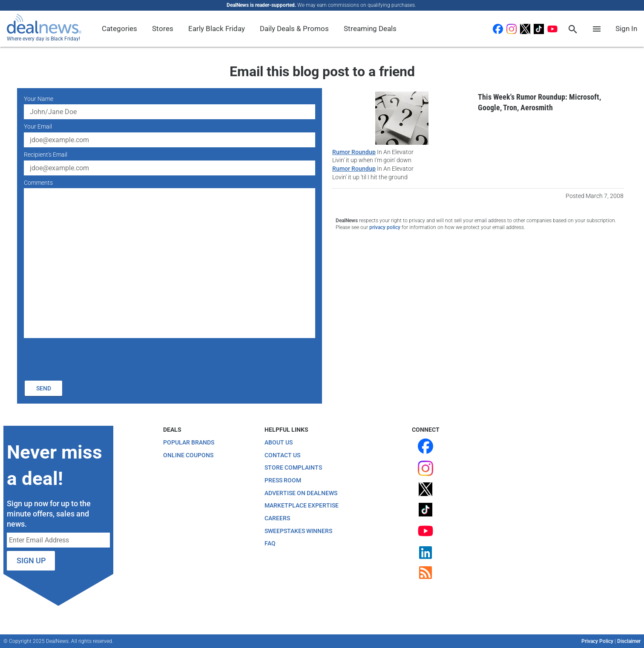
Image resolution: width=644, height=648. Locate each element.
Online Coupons (188, 455)
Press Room (283, 480)
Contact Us (282, 455)
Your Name (39, 99)
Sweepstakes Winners (298, 531)
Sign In (626, 29)
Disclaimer (629, 641)
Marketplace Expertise (302, 505)
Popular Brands (189, 442)
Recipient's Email (46, 155)
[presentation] (89, 358)
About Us (279, 442)
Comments (38, 183)
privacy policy (385, 227)
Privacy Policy (597, 641)
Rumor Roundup (354, 152)
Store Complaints (293, 467)
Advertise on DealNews (301, 493)
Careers (277, 518)
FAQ (270, 543)
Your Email (38, 126)
